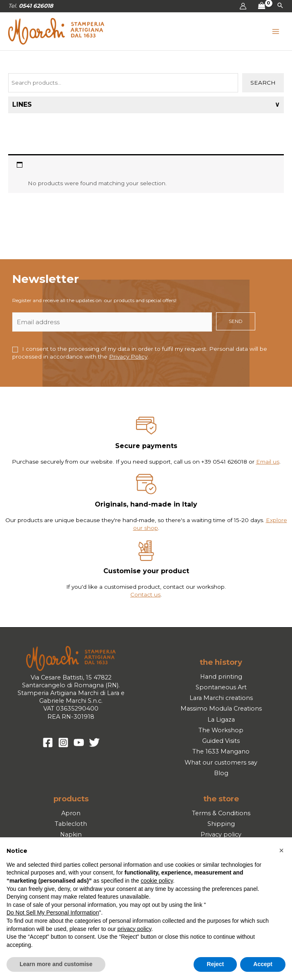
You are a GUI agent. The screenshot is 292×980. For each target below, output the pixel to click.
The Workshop (221, 730)
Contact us (145, 594)
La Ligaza (221, 720)
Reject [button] (215, 964)
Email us (268, 462)
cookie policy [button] (157, 881)
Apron (71, 813)
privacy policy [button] (135, 929)
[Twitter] (94, 742)
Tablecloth (71, 824)
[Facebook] (48, 742)
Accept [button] (263, 964)
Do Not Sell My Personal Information (53, 913)
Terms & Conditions (221, 813)
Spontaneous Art (221, 687)
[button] (280, 6)
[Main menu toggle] (276, 31)
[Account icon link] (243, 6)
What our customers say (221, 762)
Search (263, 83)
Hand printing (221, 677)
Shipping (221, 824)
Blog (221, 773)
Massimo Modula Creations (221, 709)
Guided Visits (221, 741)
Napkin (71, 834)
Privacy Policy (128, 357)
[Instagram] (63, 742)
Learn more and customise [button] (56, 964)
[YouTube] (79, 742)
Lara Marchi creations (221, 698)
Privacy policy (221, 834)
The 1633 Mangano (221, 751)
